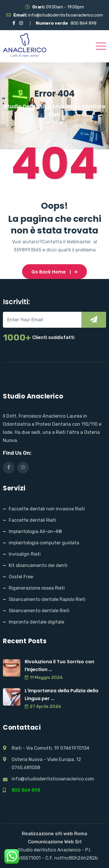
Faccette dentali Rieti (32, 520)
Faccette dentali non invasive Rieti (47, 509)
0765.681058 (26, 768)
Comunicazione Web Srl (55, 842)
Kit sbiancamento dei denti (38, 565)
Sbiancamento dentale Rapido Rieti (47, 599)
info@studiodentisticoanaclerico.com (66, 15)
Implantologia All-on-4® (35, 531)
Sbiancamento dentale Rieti (39, 611)
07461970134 (75, 748)
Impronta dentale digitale (36, 622)
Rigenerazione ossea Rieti (37, 588)
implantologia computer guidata (44, 543)
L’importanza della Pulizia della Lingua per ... (61, 695)
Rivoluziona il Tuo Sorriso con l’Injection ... (59, 666)
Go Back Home (54, 272)
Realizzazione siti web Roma (54, 834)
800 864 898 (84, 23)
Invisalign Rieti (25, 554)
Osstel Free (21, 577)
